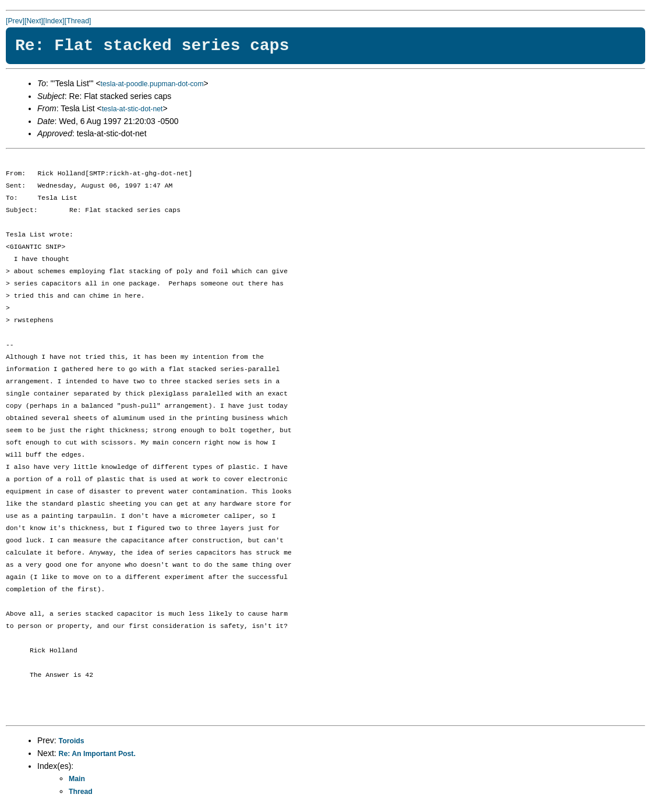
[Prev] (15, 21)
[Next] (34, 21)
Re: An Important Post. (97, 754)
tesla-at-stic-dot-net (132, 109)
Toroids (72, 741)
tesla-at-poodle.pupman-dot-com (152, 84)
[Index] (54, 21)
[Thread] (78, 21)
